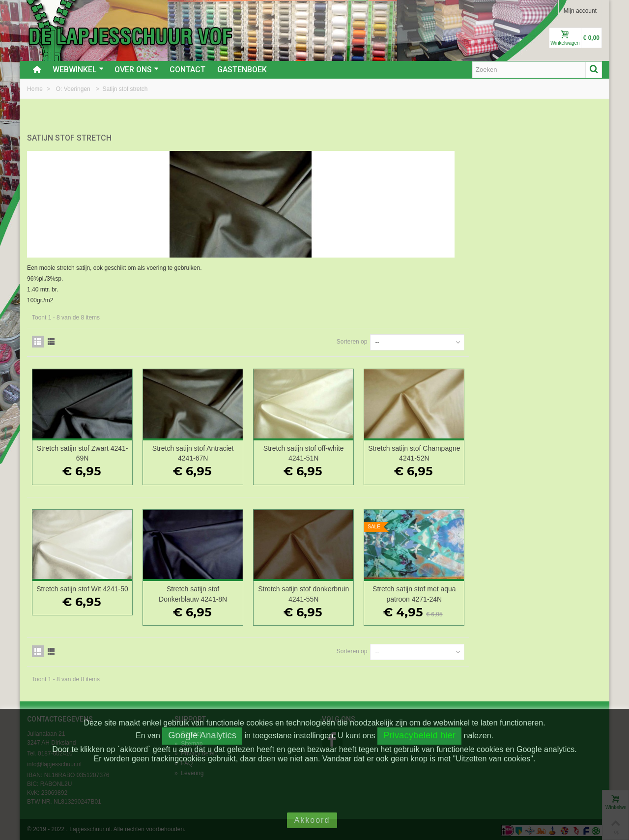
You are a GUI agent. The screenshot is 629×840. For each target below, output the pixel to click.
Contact (187, 70)
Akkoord (312, 820)
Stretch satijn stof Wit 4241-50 (228, 592)
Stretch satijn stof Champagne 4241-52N (549, 451)
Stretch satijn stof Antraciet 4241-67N (335, 451)
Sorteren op (484, 340)
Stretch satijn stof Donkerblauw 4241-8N (335, 592)
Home (36, 89)
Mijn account (580, 11)
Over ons (137, 70)
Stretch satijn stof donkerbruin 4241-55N (442, 592)
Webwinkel (78, 70)
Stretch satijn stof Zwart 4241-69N (228, 451)
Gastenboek (242, 70)
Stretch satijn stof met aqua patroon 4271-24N (549, 592)
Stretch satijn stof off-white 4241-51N (442, 451)
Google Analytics (202, 735)
